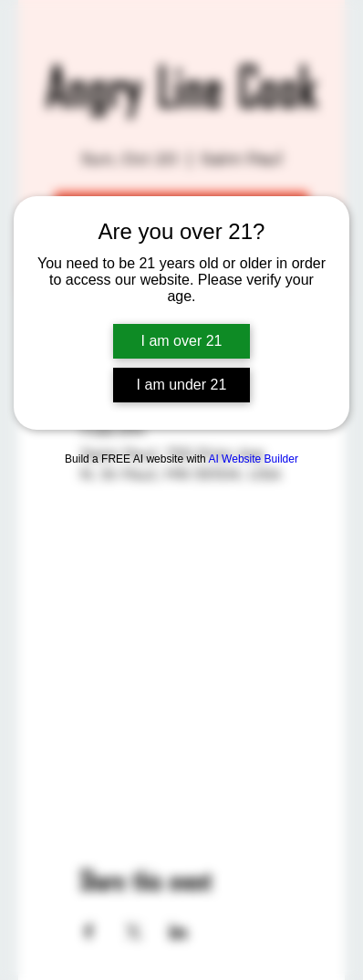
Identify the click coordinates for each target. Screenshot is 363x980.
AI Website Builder (253, 459)
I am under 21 (182, 385)
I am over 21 (182, 341)
